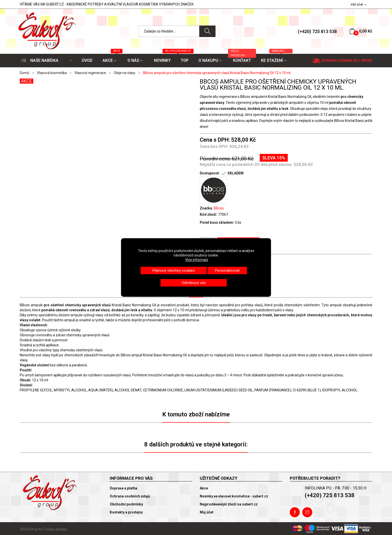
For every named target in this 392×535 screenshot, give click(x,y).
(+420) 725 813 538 (317, 31)
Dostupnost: (210, 173)
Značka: (206, 208)
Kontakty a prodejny (126, 512)
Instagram (307, 512)
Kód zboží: (208, 214)
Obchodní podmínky (126, 504)
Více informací (197, 260)
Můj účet (207, 512)
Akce (204, 488)
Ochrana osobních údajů (130, 496)
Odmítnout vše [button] (194, 283)
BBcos (219, 208)
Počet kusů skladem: (217, 222)
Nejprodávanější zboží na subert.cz (229, 504)
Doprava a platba (123, 488)
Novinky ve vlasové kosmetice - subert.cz (234, 496)
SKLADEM (235, 173)
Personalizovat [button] (227, 271)
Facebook (295, 512)
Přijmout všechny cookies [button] (174, 271)
